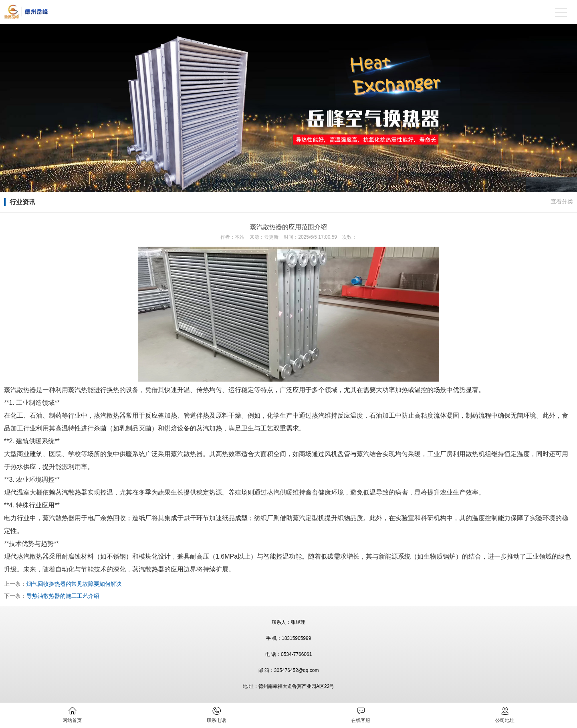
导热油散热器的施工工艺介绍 (63, 596)
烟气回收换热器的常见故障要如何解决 (74, 584)
